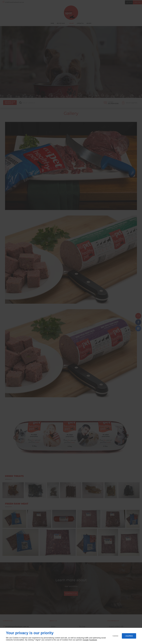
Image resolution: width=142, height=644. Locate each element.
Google (86, 640)
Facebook (93, 640)
